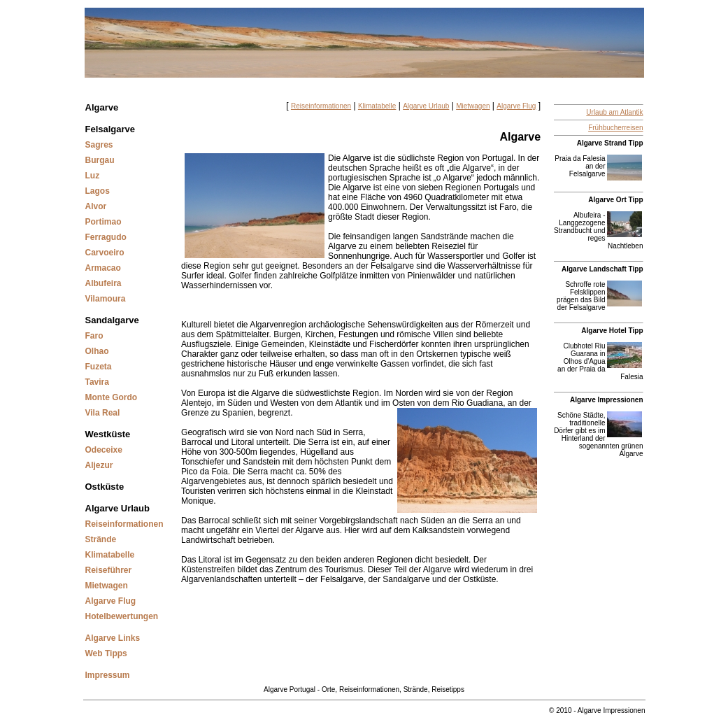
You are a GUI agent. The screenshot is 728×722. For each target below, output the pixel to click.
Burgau (100, 160)
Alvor (96, 206)
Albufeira (104, 283)
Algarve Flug (111, 601)
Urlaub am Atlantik (614, 112)
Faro (94, 336)
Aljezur (99, 465)
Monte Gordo (112, 397)
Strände (101, 539)
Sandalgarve (112, 320)
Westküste (108, 434)
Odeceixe (104, 450)
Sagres (99, 145)
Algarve (102, 107)
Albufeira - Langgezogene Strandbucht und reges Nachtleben (598, 231)
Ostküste (105, 487)
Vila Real (103, 413)
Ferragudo (106, 237)
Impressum (108, 675)
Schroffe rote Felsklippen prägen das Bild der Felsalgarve (581, 296)
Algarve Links (113, 638)
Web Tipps (106, 653)
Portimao (104, 222)
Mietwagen (107, 586)
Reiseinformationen (124, 524)
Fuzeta (99, 367)
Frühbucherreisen (615, 128)
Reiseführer (109, 570)
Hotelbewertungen (122, 616)
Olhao (97, 351)
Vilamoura (106, 299)
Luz (93, 176)
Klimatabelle (110, 555)
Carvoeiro (105, 253)
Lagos (98, 191)
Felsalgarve (110, 129)
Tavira (97, 382)
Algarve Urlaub (117, 508)
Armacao (103, 268)
